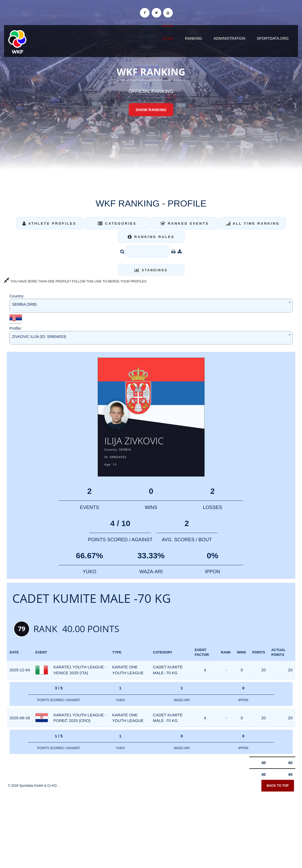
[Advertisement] (151, 829)
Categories (117, 223)
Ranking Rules (151, 237)
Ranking (194, 38)
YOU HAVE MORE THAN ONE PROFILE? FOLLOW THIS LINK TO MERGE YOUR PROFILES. (76, 281)
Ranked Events (185, 223)
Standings (151, 270)
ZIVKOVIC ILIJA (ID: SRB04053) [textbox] (39, 337)
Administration (230, 38)
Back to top (278, 789)
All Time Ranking (253, 223)
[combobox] (151, 306)
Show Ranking (151, 110)
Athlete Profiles (49, 223)
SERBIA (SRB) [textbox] (24, 304)
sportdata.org (273, 38)
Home (168, 38)
